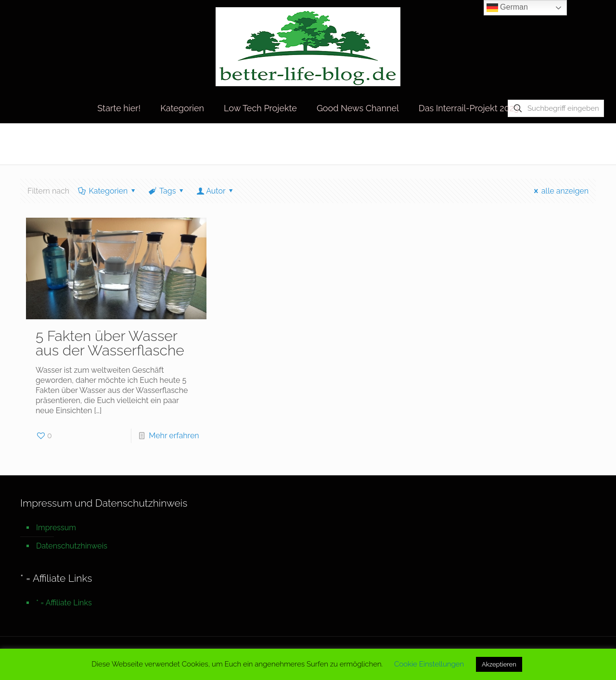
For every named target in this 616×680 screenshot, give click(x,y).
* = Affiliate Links (64, 603)
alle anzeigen (559, 191)
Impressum (56, 528)
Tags (167, 191)
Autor (216, 191)
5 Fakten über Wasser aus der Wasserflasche (110, 343)
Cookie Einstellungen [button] (429, 664)
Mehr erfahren (174, 436)
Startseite (488, 143)
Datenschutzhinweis (72, 546)
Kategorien (108, 191)
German (507, 8)
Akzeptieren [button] (499, 664)
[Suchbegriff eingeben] (556, 108)
